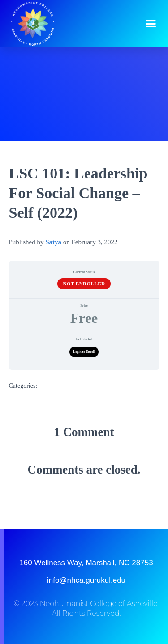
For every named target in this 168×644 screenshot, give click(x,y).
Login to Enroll (84, 352)
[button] (151, 24)
